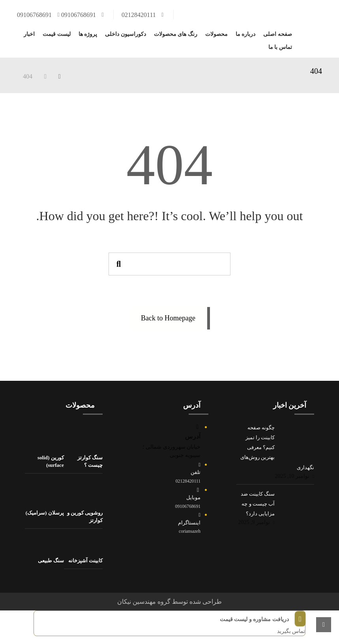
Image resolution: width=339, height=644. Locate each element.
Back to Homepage (168, 318)
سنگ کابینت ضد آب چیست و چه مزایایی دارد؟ (258, 504)
